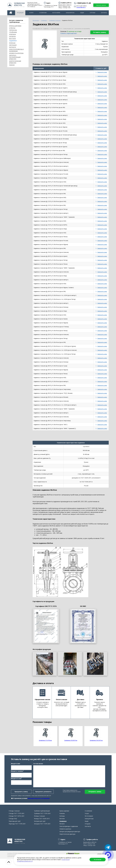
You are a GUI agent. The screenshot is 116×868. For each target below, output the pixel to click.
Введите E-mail (16, 783)
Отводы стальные (14, 820)
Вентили (12, 39)
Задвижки (13, 41)
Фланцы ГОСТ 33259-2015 (42, 828)
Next (110, 736)
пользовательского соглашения (39, 803)
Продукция (20, 13)
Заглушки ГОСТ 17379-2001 (42, 833)
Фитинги (13, 47)
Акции (82, 13)
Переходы (13, 30)
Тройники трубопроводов (42, 820)
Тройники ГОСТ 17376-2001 (42, 823)
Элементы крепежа (16, 53)
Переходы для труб (15, 830)
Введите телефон (17, 776)
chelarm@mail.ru (81, 7)
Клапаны (12, 34)
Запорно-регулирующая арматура (15, 57)
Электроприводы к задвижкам (16, 50)
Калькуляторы (70, 13)
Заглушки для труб (40, 830)
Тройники (13, 32)
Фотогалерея (56, 13)
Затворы (12, 36)
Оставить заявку (100, 32)
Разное (12, 65)
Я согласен (98, 860)
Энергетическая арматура (15, 62)
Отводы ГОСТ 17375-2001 (17, 823)
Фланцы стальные (39, 825)
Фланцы (12, 43)
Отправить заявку (95, 796)
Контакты (104, 13)
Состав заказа (38, 768)
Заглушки (13, 45)
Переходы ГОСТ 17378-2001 (17, 833)
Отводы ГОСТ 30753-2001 (17, 825)
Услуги (31, 13)
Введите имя (16, 768)
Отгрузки (92, 13)
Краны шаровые (15, 26)
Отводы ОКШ (13, 828)
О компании (43, 13)
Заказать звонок (101, 5)
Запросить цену (102, 72)
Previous (31, 736)
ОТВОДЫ (12, 28)
